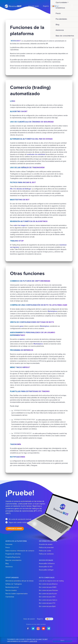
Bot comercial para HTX (47, 603)
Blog (7, 563)
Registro (46, 6)
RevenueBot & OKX (46, 567)
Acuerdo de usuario (46, 544)
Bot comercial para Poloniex (48, 590)
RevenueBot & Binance (47, 563)
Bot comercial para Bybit (47, 606)
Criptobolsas (10, 597)
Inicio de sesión (34, 6)
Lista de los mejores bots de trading (51, 581)
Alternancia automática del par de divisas (19, 581)
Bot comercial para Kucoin (48, 594)
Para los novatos (11, 590)
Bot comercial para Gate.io (48, 600)
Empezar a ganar (15, 529)
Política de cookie (45, 551)
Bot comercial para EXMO (48, 587)
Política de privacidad (46, 547)
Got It (62, 640)
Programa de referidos (13, 554)
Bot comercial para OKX (47, 597)
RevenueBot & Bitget (46, 570)
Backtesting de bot (12, 587)
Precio (8, 547)
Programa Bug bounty (13, 557)
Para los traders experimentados (17, 594)
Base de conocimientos (13, 560)
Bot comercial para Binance (48, 584)
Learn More (33, 641)
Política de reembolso (46, 554)
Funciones (9, 544)
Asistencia (9, 567)
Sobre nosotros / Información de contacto (20, 551)
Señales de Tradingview (14, 584)
